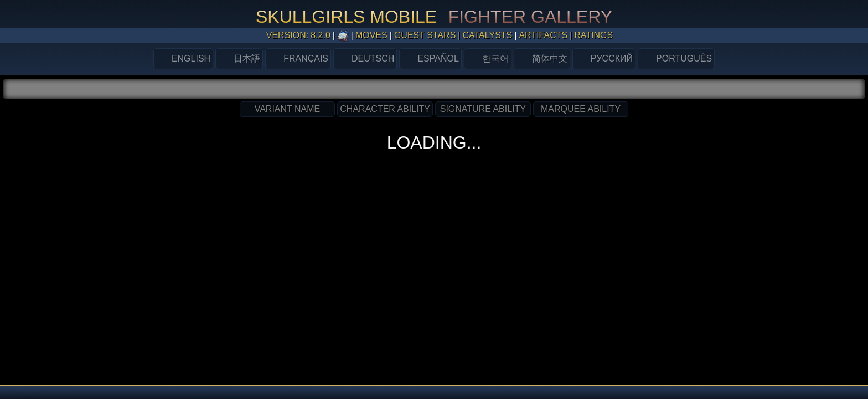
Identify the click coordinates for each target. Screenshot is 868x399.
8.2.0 (321, 35)
